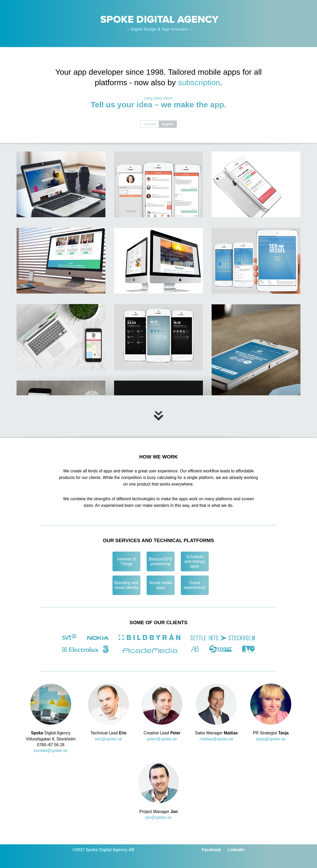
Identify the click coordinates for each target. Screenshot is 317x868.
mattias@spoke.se (216, 739)
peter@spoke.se (162, 739)
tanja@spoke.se (271, 739)
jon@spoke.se (158, 817)
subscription (199, 82)
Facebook (212, 850)
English (168, 124)
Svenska (150, 124)
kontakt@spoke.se (51, 751)
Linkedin (236, 850)
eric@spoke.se (108, 739)
